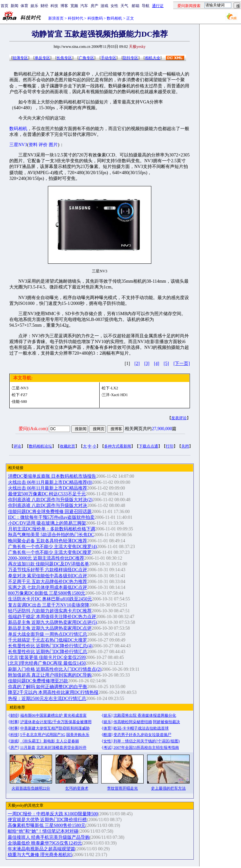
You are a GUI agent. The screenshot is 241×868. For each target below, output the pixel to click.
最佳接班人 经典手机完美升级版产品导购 (49, 837)
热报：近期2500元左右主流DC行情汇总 (47, 699)
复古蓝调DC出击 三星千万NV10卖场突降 (49, 605)
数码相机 (114, 18)
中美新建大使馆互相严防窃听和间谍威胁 (55, 728)
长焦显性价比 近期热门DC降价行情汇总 (48, 652)
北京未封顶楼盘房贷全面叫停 (61, 748)
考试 (107, 748)
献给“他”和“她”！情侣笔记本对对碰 (43, 831)
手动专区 (109, 58)
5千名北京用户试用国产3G (43, 735)
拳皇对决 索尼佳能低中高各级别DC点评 (48, 576)
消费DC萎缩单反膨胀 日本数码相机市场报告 (52, 476)
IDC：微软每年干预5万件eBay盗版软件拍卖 (51, 517)
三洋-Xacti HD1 (115, 395)
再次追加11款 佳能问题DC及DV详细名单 (49, 564)
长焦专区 (64, 58)
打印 (170, 446)
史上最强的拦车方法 (168, 788)
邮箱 (136, 6)
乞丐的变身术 (77, 788)
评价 (43, 145)
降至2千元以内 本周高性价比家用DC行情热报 (53, 692)
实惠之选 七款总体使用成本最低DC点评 (48, 587)
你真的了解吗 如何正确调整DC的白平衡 (48, 687)
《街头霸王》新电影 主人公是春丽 (50, 741)
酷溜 (107, 735)
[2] (137, 363)
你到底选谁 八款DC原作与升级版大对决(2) (50, 500)
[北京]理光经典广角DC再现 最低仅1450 (47, 663)
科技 (54, 6)
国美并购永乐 (78, 735)
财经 (44, 6)
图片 (53, 145)
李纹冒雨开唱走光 (122, 788)
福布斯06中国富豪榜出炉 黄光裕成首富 (54, 715)
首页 (4, 6)
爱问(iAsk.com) (33, 429)
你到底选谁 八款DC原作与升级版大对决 (48, 505)
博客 (64, 6)
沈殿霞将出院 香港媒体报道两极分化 (145, 715)
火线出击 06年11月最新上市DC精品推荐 (48, 488)
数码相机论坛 (40, 446)
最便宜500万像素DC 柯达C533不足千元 (47, 494)
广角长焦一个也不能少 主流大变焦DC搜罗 (50, 552)
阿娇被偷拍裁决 (166, 722)
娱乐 (34, 6)
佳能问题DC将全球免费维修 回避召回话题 (50, 512)
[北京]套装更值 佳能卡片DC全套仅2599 (47, 657)
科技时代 (76, 18)
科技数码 (95, 18)
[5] (166, 363)
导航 (146, 6)
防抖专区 (130, 58)
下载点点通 (148, 446)
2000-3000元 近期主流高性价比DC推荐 (46, 558)
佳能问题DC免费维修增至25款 (38, 681)
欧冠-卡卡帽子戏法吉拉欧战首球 (141, 728)
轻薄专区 (20, 58)
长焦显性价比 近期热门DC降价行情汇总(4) (50, 646)
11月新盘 (28, 748)
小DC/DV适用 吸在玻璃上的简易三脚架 (47, 523)
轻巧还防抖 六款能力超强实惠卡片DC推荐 (50, 611)
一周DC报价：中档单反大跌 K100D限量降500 (53, 814)
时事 (14, 722)
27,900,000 (162, 429)
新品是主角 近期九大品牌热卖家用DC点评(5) (53, 622)
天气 (124, 6)
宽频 (74, 6)
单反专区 (42, 58)
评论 (17, 446)
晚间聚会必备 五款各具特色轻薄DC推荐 (48, 541)
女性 (114, 6)
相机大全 (153, 58)
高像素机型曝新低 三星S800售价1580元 (47, 825)
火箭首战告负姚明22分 (31, 788)
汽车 (84, 6)
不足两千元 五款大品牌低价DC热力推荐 (48, 582)
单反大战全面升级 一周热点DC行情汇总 (48, 634)
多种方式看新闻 (118, 446)
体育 (24, 6)
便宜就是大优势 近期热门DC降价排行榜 (47, 820)
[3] (147, 363)
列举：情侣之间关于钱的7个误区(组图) (147, 741)
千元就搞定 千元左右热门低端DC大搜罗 (48, 640)
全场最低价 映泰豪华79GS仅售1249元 (45, 843)
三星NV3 (18, 145)
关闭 (185, 446)
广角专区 (86, 58)
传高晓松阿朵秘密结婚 (133, 722)
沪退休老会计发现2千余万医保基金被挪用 (56, 722)
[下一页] (182, 363)
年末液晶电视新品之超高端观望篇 (41, 849)
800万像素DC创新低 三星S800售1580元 (47, 593)
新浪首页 (56, 18)
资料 (33, 145)
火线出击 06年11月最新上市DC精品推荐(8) (50, 482)
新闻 (14, 6)
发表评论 (179, 418)
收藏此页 (67, 446)
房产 (94, 6)
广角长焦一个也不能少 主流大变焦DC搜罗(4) (53, 547)
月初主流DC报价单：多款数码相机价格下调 (52, 529)
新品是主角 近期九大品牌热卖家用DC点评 (50, 628)
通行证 (158, 6)
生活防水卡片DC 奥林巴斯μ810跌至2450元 (50, 599)
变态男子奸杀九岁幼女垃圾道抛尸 (142, 735)
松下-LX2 (110, 388)
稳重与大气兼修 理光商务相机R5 (40, 855)
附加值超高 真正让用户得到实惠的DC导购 (50, 675)
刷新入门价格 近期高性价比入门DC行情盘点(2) (55, 669)
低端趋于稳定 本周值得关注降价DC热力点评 (52, 617)
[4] (156, 363)
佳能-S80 (19, 402)
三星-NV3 (20, 388)
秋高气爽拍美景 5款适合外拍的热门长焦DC (51, 535)
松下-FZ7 (20, 395)
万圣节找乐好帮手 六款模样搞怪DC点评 (48, 570)
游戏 (104, 6)
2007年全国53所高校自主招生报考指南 (146, 748)
